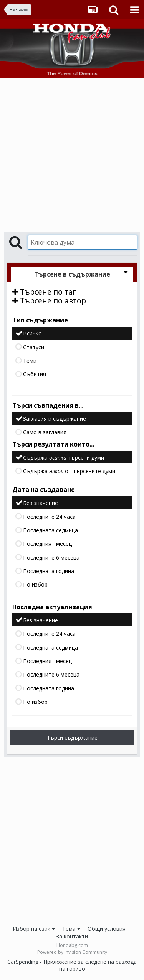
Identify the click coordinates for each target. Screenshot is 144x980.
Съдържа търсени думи (64, 457)
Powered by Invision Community (72, 952)
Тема (71, 929)
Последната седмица (50, 530)
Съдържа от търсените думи (69, 471)
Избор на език (34, 929)
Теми (30, 361)
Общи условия (107, 929)
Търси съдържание (72, 737)
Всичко (32, 334)
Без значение (41, 503)
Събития (35, 374)
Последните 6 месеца (51, 557)
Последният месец (47, 544)
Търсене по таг (44, 292)
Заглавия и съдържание (55, 419)
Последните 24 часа (49, 517)
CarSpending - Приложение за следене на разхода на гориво (72, 965)
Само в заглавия (45, 432)
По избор (35, 585)
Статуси (34, 347)
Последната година (49, 571)
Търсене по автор (49, 301)
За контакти (72, 936)
